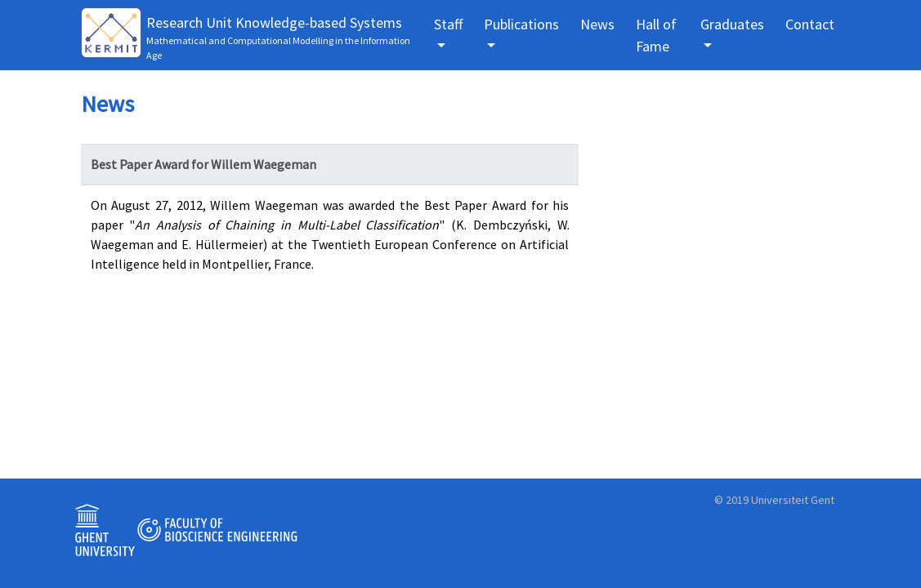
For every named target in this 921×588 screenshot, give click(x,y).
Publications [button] (521, 24)
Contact (810, 24)
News (597, 24)
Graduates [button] (732, 24)
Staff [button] (448, 24)
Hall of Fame (656, 35)
